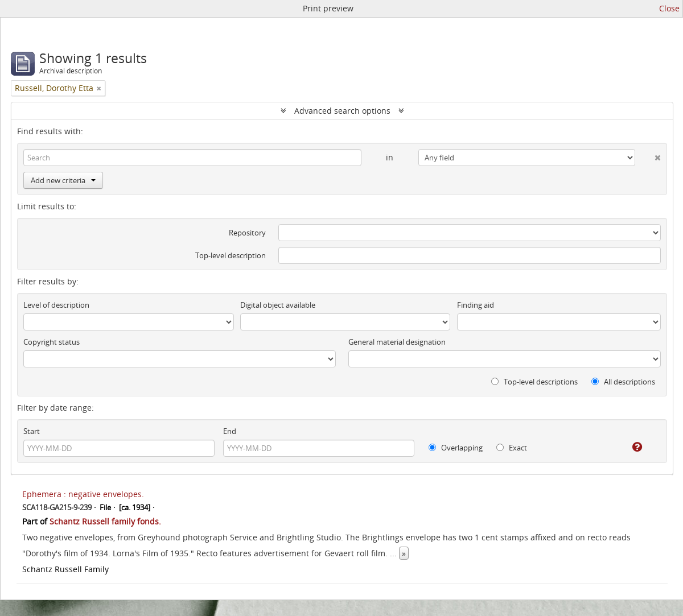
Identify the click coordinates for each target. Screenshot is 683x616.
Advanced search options (342, 111)
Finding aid (476, 305)
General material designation (397, 342)
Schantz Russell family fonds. (105, 521)
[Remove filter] (99, 88)
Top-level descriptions (534, 382)
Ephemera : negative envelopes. (83, 494)
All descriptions (623, 382)
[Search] (192, 158)
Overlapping (456, 448)
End (230, 431)
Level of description (56, 305)
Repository (247, 233)
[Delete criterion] (648, 155)
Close (669, 8)
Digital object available (278, 305)
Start (32, 431)
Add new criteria (63, 180)
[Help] (629, 447)
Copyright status (52, 342)
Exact (512, 448)
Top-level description (231, 255)
